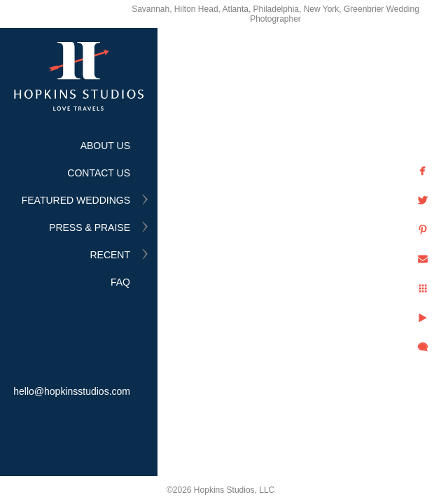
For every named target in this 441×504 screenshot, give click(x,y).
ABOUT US (105, 146)
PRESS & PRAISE (90, 227)
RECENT (110, 255)
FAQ (120, 282)
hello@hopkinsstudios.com (72, 391)
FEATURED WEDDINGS (76, 200)
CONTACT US (99, 173)
